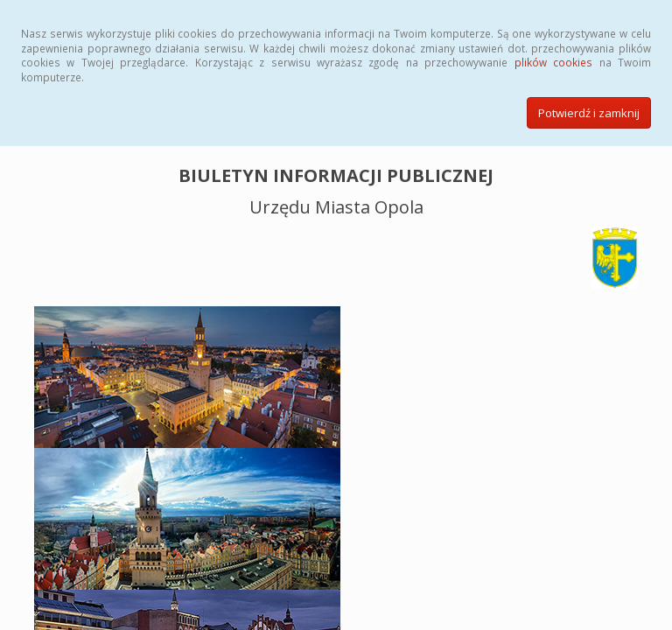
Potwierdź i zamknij (589, 113)
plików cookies (553, 62)
